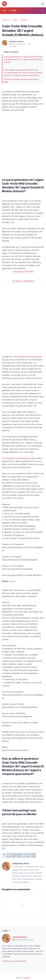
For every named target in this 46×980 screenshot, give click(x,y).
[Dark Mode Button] (43, 4)
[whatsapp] (19, 855)
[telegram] (24, 855)
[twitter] (13, 855)
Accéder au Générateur (23, 281)
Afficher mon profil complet (14, 961)
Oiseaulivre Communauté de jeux (20, 458)
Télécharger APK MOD (23, 272)
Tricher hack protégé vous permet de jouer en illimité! (21, 81)
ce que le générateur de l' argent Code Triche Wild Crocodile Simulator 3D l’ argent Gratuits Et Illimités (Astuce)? (23, 59)
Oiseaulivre (26, 978)
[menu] (4, 4)
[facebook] (8, 855)
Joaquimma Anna (20, 937)
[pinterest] (29, 855)
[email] (34, 855)
